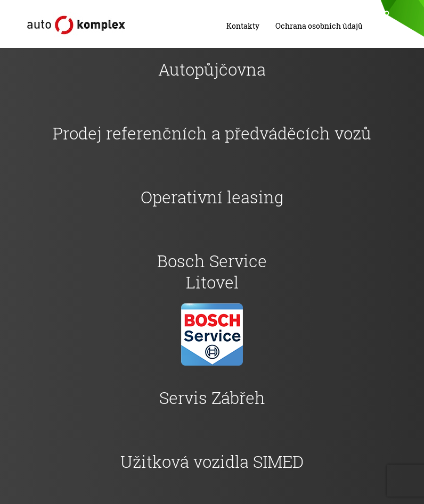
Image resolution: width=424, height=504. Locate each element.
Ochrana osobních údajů (319, 26)
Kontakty (243, 26)
